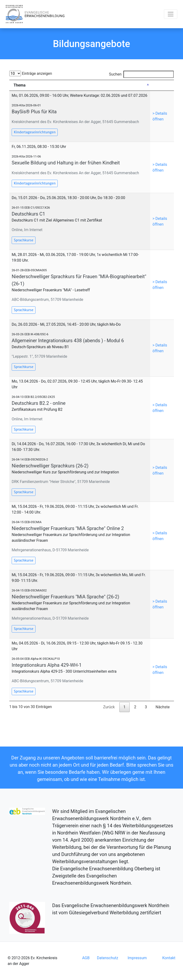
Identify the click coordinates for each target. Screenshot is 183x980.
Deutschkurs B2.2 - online (39, 403)
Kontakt (169, 958)
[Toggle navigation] (171, 14)
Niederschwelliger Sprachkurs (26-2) (50, 466)
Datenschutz (108, 958)
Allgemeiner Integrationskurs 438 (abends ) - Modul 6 (68, 341)
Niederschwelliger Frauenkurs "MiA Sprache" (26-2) (65, 597)
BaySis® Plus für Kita (34, 112)
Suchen (141, 74)
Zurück (109, 707)
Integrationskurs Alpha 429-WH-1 (47, 665)
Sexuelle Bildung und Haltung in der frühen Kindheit (66, 163)
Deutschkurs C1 (28, 214)
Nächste (163, 707)
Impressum (137, 958)
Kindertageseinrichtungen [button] (35, 132)
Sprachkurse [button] (24, 240)
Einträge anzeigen (31, 73)
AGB (86, 958)
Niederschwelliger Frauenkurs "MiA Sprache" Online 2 (68, 528)
